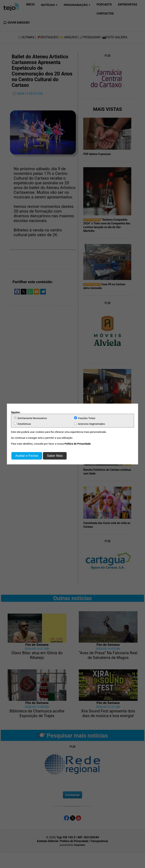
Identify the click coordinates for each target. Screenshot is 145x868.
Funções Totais (85, 418)
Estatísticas (22, 424)
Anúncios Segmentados (90, 424)
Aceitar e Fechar (27, 456)
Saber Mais (55, 456)
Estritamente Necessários (30, 418)
